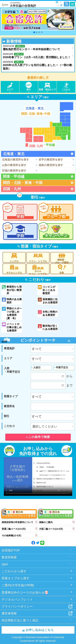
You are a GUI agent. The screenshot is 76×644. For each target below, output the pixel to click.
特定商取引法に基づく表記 (20, 620)
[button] (34, 32)
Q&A (5, 564)
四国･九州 (36, 146)
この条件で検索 (38, 437)
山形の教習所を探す (14, 165)
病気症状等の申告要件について (19, 522)
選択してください (45, 427)
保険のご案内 (57, 522)
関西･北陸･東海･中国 (36, 114)
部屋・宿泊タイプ (47, 86)
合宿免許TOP (11, 550)
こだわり (66, 86)
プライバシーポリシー (17, 606)
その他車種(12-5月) (19, 536)
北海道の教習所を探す (16, 160)
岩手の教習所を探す (51, 160)
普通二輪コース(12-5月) (19, 529)
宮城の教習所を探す (14, 171)
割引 (29, 86)
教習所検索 (9, 557)
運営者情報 (9, 613)
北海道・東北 (35, 108)
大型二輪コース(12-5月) (57, 529)
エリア (10, 86)
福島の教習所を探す (51, 165)
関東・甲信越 (46, 145)
